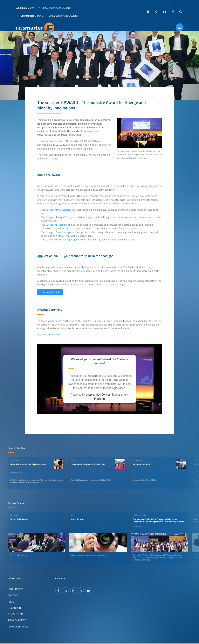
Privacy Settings (18, 626)
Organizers (15, 608)
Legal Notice (16, 589)
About (12, 602)
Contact (13, 595)
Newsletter (15, 614)
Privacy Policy (17, 620)
